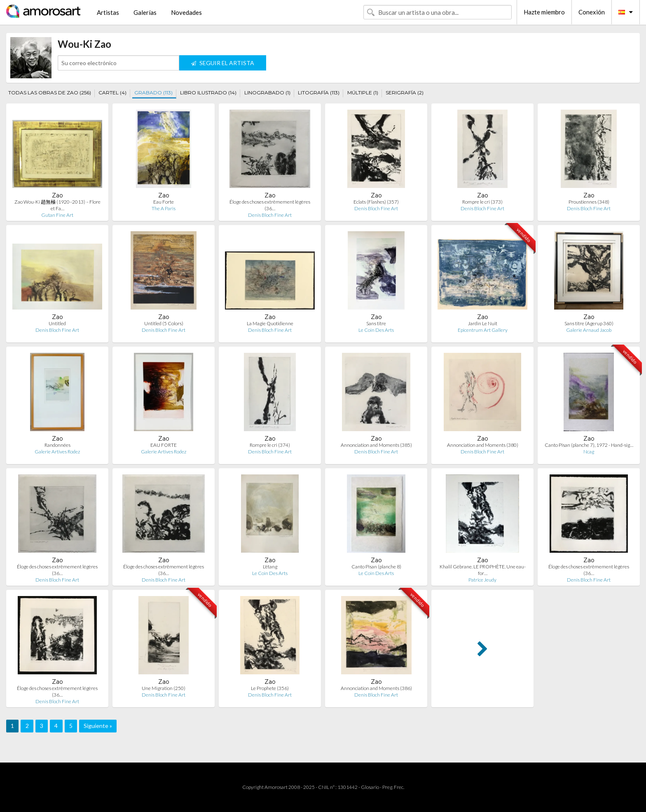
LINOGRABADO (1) (267, 93)
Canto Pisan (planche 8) (376, 567)
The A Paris (164, 208)
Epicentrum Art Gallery (483, 330)
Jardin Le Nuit (483, 323)
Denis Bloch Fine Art (270, 215)
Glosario (370, 787)
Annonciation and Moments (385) (376, 445)
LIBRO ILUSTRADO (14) (208, 93)
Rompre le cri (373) (482, 202)
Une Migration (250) (164, 688)
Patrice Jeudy (482, 580)
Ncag (589, 452)
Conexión (592, 12)
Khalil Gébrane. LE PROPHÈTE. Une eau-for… (483, 570)
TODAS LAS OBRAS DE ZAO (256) (50, 93)
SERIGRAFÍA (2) (405, 93)
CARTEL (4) (112, 93)
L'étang (270, 567)
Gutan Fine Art (57, 215)
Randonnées (57, 445)
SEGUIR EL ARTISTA (223, 63)
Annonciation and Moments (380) (483, 445)
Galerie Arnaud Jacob (589, 330)
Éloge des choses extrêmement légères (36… (270, 205)
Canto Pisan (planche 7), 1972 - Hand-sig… (589, 445)
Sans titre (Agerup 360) (589, 323)
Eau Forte (164, 202)
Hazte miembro (544, 12)
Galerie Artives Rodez (57, 452)
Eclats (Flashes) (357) (376, 202)
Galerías (145, 12)
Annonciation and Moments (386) (376, 688)
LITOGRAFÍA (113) (319, 93)
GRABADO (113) (153, 93)
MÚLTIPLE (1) (363, 93)
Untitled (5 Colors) (164, 323)
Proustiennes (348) (589, 202)
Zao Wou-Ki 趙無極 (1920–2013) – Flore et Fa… (57, 205)
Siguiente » (98, 726)
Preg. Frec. (393, 787)
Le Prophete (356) (270, 688)
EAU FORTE (164, 445)
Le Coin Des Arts (376, 330)
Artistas (108, 12)
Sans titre (376, 323)
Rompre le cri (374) (270, 445)
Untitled (57, 323)
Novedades (186, 12)
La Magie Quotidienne (270, 323)
